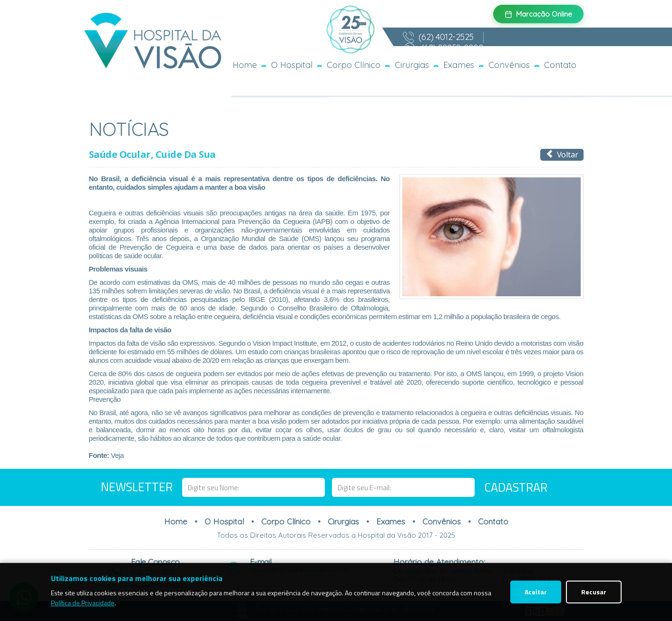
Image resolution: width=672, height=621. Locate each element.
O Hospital (292, 65)
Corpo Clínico (354, 65)
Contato (560, 65)
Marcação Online (538, 14)
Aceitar (536, 592)
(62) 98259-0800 (443, 49)
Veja (117, 455)
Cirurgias (412, 65)
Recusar (594, 592)
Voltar (562, 154)
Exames (459, 65)
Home (245, 65)
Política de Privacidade (83, 603)
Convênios (509, 65)
